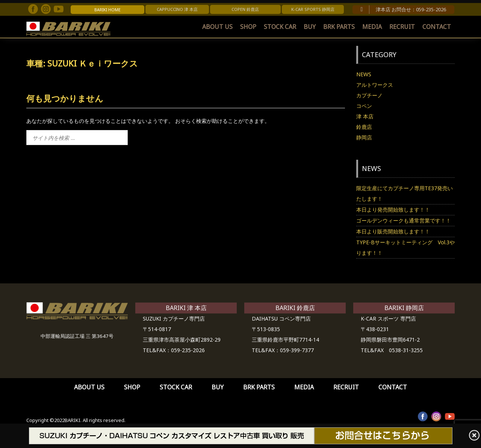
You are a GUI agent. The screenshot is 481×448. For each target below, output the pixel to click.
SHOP (248, 27)
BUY (310, 27)
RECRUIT (402, 27)
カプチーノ (369, 95)
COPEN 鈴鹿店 (245, 9)
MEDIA (372, 27)
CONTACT (437, 27)
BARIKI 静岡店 (404, 308)
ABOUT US (217, 27)
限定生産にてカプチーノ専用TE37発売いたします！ (405, 193)
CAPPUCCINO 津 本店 (177, 9)
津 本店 (365, 116)
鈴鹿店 (364, 127)
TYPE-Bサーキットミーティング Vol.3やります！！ (405, 247)
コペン (364, 106)
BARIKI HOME (107, 10)
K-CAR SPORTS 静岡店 (313, 9)
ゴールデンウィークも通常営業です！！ (404, 220)
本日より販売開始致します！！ (393, 231)
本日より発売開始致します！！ (393, 210)
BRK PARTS (339, 27)
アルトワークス (375, 85)
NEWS (364, 74)
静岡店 (364, 137)
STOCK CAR (280, 27)
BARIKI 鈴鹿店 (295, 308)
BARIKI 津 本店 (186, 308)
